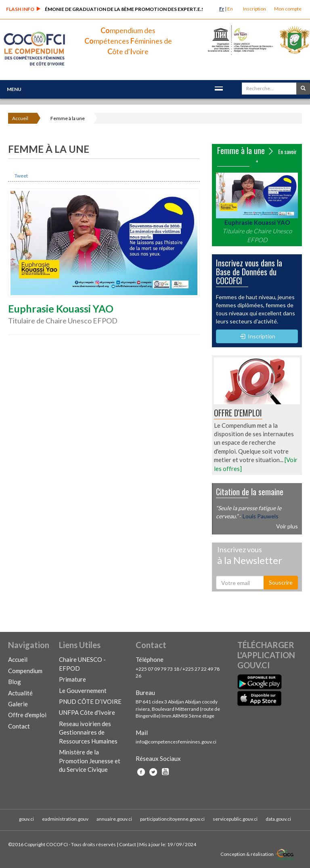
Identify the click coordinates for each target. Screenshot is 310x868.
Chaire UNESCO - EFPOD (82, 664)
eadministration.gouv (65, 819)
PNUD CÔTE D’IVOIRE (90, 701)
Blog (15, 682)
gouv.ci (26, 819)
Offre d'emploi (27, 715)
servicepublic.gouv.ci (235, 819)
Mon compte (288, 9)
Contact (19, 726)
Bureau (145, 693)
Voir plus (287, 526)
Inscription (254, 9)
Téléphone (150, 659)
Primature (72, 679)
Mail (142, 733)
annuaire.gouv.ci (114, 819)
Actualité (20, 693)
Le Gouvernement (83, 691)
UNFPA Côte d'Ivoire (87, 712)
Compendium (25, 671)
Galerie (18, 704)
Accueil (20, 118)
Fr (222, 9)
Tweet (21, 176)
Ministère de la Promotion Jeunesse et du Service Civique (90, 761)
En (230, 9)
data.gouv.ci (278, 819)
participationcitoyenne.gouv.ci (172, 819)
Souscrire (281, 582)
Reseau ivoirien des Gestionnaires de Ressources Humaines (88, 732)
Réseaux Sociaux (158, 758)
